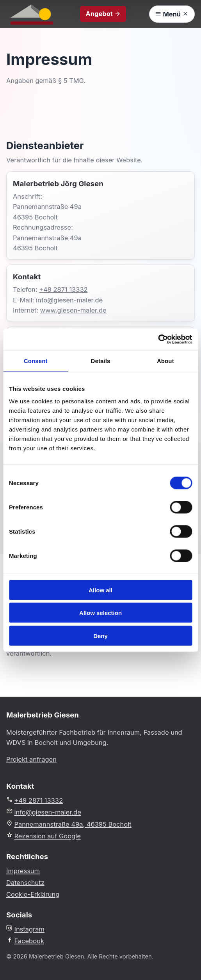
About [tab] (165, 361)
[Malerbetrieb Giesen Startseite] (32, 14)
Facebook (25, 941)
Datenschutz (25, 883)
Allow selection (100, 613)
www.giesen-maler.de (73, 310)
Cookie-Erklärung (33, 894)
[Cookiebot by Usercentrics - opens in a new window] (158, 339)
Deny (100, 636)
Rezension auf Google (44, 836)
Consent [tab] (36, 361)
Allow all (100, 590)
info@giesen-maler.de (69, 300)
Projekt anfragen (31, 759)
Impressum (23, 871)
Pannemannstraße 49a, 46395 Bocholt (69, 824)
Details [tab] (101, 361)
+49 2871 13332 (63, 290)
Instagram (25, 929)
